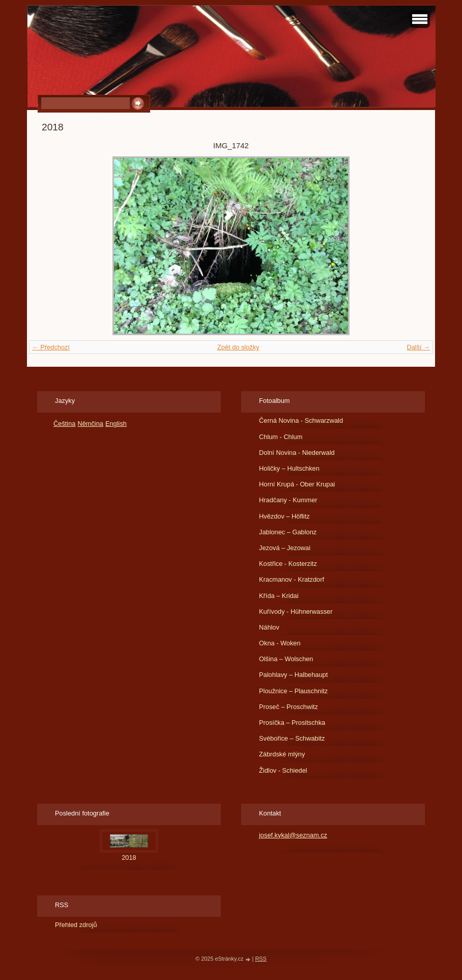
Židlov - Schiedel (283, 770)
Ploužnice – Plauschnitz (293, 691)
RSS (261, 959)
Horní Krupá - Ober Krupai (297, 484)
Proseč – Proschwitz (288, 707)
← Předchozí (51, 347)
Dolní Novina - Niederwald (297, 453)
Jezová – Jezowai (285, 548)
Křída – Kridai (279, 596)
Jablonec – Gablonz (288, 532)
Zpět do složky (238, 347)
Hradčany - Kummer (288, 500)
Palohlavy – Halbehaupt (293, 675)
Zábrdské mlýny (282, 754)
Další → (418, 347)
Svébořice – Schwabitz (292, 738)
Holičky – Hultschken (289, 468)
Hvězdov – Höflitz (284, 516)
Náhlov (269, 627)
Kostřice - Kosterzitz (288, 564)
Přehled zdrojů (76, 925)
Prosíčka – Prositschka (292, 723)
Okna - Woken (280, 643)
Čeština (64, 424)
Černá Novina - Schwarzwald (301, 420)
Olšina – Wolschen (286, 659)
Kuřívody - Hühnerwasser (296, 611)
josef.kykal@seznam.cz (293, 835)
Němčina (90, 424)
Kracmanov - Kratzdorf (292, 579)
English (116, 424)
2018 (129, 857)
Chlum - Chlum (281, 437)
